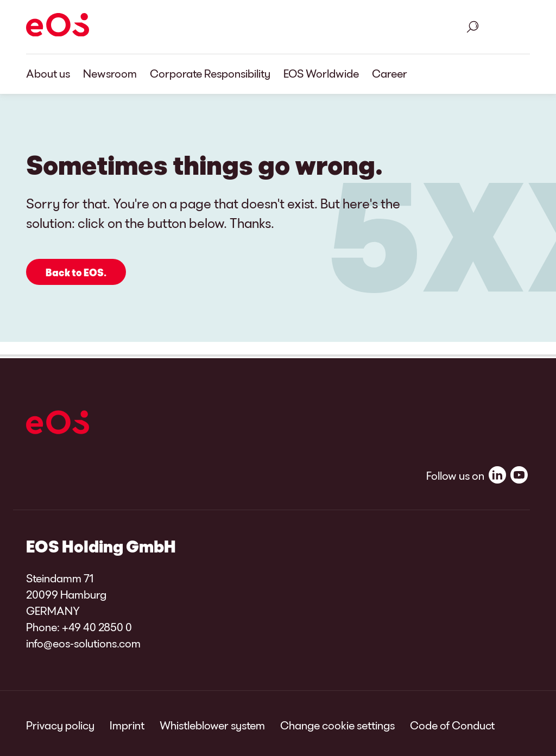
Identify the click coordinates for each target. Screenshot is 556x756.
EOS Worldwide (321, 73)
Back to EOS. (76, 272)
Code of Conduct (452, 725)
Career (390, 73)
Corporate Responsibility (210, 73)
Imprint (127, 725)
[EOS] (58, 27)
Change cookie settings (337, 725)
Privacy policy (60, 725)
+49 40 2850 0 (97, 627)
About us (48, 73)
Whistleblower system (212, 725)
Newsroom (110, 73)
